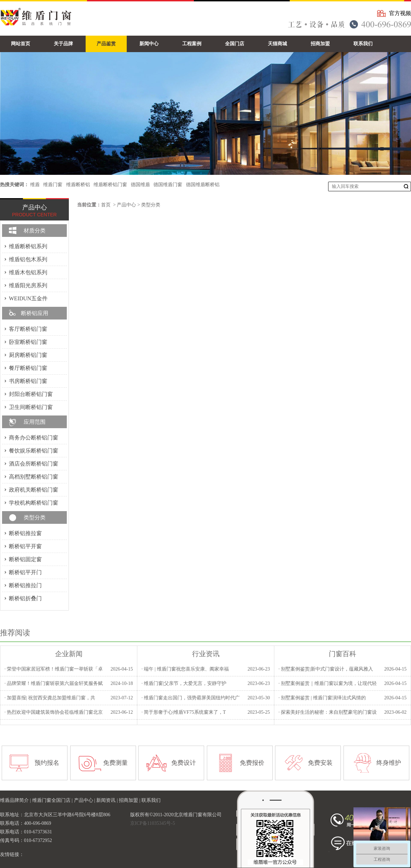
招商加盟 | (130, 800)
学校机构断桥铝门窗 (34, 503)
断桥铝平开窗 (25, 546)
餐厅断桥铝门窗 (28, 368)
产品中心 (126, 205)
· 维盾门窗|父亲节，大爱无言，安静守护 (184, 683)
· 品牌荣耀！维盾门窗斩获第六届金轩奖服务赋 (54, 683)
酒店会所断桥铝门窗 (34, 464)
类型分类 (151, 205)
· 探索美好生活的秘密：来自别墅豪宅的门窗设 (328, 712)
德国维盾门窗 (168, 185)
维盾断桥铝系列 (28, 246)
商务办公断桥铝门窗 (34, 438)
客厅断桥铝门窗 (28, 329)
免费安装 (320, 763)
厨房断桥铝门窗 (28, 355)
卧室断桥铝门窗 (28, 342)
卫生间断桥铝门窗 (31, 407)
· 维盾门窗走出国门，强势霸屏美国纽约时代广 (191, 698)
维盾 (35, 185)
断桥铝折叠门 (25, 598)
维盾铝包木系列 (28, 259)
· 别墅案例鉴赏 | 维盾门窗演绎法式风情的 (322, 698)
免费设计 (184, 763)
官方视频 (400, 13)
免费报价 (252, 763)
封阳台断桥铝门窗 (31, 394)
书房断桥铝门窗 (28, 381)
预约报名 (47, 763)
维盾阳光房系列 (28, 285)
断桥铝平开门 (25, 572)
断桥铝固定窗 (25, 559)
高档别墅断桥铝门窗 (34, 477)
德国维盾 (140, 185)
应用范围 (35, 422)
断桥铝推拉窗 (25, 533)
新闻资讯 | (108, 800)
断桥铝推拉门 (25, 585)
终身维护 (389, 763)
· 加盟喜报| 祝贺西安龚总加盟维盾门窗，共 (50, 698)
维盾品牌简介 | (16, 800)
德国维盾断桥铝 (203, 185)
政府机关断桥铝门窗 (34, 490)
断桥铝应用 (35, 313)
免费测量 (115, 763)
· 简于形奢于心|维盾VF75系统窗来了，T (184, 712)
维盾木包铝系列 (28, 272)
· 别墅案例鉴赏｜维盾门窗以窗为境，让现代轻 (328, 683)
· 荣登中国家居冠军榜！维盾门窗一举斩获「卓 (54, 669)
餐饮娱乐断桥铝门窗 (34, 451)
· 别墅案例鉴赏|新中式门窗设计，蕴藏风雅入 (326, 669)
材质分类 (35, 231)
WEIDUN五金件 (28, 298)
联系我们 (151, 800)
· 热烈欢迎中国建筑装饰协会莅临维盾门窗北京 (54, 712)
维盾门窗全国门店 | (53, 800)
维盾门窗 (53, 185)
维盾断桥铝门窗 (110, 185)
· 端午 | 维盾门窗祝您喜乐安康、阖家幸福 (185, 669)
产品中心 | (85, 800)
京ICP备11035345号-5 (153, 823)
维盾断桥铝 (78, 185)
